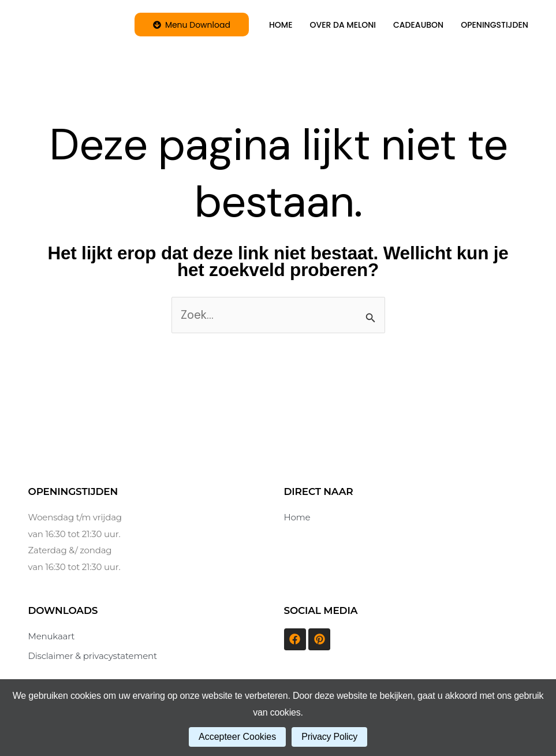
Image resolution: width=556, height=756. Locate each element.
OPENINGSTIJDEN (495, 25)
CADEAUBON (418, 25)
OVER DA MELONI (343, 25)
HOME (281, 25)
